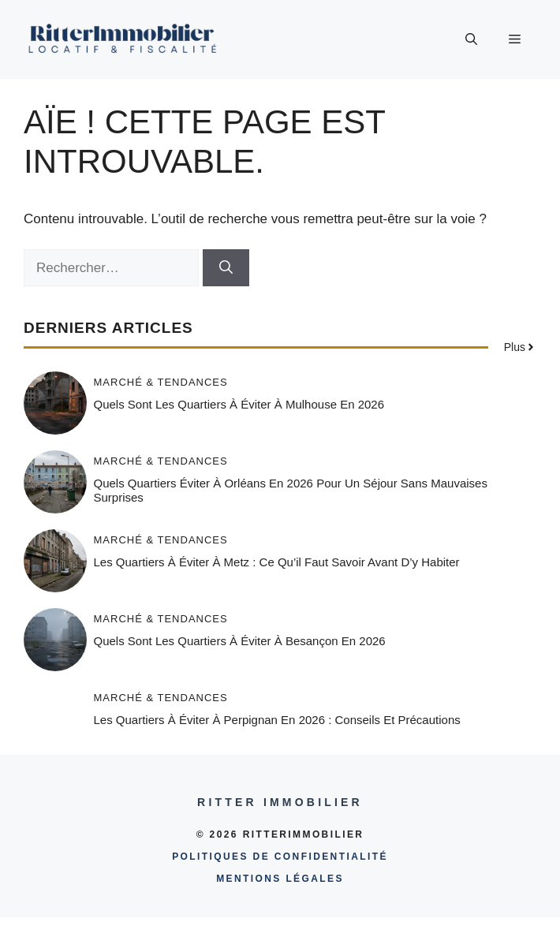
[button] (471, 39)
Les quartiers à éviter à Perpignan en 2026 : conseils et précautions (277, 720)
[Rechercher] (226, 268)
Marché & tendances (161, 382)
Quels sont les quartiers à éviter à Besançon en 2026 (240, 641)
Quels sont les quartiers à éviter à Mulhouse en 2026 (239, 404)
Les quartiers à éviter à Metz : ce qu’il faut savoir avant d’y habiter (277, 562)
